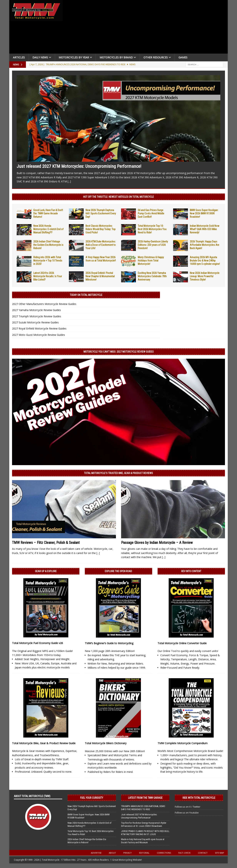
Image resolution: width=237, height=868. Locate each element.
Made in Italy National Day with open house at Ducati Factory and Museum (143, 841)
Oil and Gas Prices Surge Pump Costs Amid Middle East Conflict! (151, 213)
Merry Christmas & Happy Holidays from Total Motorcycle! (151, 261)
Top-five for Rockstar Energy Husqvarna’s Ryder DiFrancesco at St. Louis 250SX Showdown (144, 824)
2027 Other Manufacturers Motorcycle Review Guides (44, 304)
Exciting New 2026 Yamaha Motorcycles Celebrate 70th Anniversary (152, 276)
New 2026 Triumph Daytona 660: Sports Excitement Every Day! (101, 213)
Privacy (127, 853)
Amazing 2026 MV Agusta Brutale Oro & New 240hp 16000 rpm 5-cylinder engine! (205, 261)
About (112, 853)
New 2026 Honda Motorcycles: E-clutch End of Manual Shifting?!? (48, 229)
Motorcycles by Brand (116, 57)
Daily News (40, 57)
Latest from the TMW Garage (145, 798)
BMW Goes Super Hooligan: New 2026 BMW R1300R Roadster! (204, 213)
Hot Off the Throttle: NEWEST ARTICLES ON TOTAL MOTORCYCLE (118, 197)
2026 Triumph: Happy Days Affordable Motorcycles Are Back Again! (205, 245)
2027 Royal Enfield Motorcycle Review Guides (39, 328)
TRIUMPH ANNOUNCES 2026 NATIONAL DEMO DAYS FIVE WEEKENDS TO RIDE (143, 808)
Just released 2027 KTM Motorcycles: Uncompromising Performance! (79, 166)
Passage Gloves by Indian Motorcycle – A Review (157, 543)
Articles (19, 57)
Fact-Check (184, 853)
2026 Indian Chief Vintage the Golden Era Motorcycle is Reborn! (48, 245)
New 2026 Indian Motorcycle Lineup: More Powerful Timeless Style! (205, 276)
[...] (69, 181)
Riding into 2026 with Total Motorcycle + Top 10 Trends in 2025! (48, 261)
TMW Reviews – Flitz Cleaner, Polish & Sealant (46, 543)
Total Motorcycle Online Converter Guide (182, 643)
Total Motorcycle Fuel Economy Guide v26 (37, 643)
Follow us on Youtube (187, 813)
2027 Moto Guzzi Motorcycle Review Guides (39, 335)
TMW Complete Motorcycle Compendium (183, 743)
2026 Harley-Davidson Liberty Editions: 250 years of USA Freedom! (153, 245)
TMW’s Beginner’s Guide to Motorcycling (109, 643)
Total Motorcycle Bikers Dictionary (106, 743)
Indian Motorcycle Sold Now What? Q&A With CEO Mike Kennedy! (205, 229)
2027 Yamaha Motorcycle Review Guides (36, 310)
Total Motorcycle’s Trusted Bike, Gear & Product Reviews (118, 473)
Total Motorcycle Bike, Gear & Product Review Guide (44, 743)
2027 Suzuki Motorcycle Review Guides (35, 322)
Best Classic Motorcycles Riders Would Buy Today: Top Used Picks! (101, 229)
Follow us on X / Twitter (188, 807)
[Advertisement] (147, 28)
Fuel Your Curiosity (92, 798)
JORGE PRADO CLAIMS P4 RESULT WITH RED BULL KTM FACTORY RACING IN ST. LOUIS (145, 833)
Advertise (96, 853)
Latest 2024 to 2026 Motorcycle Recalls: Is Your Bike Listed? (48, 276)
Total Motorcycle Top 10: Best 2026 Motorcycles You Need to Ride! (152, 229)
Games (183, 57)
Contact (203, 853)
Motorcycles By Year (74, 57)
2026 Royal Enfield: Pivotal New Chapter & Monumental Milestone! (100, 276)
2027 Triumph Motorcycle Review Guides (37, 316)
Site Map (220, 853)
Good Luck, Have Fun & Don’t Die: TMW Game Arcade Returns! (48, 213)
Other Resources (156, 57)
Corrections (164, 853)
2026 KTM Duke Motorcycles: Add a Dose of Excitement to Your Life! (101, 245)
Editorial (144, 853)
